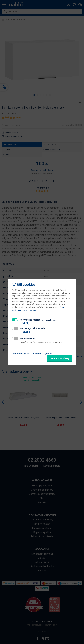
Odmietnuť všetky (21, 354)
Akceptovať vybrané (42, 354)
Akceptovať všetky (60, 358)
